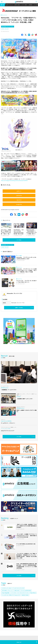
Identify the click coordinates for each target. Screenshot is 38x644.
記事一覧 (2, 5)
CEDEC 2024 (17, 590)
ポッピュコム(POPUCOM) (26, 590)
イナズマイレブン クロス (6, 588)
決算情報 (30, 5)
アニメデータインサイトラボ (19, 588)
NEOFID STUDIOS (25, 595)
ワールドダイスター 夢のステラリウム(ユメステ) (11, 595)
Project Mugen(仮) (5, 593)
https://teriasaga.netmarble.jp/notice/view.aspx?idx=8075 (14, 180)
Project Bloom (33, 593)
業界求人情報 (17, 5)
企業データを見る (19, 308)
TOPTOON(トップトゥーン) (7, 590)
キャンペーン (4, 15)
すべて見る (19, 240)
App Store (19, 200)
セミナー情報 (24, 5)
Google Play (19, 204)
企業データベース (9, 5)
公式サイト (19, 191)
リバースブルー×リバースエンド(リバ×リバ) (19, 593)
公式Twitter (19, 196)
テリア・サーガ (5, 29)
